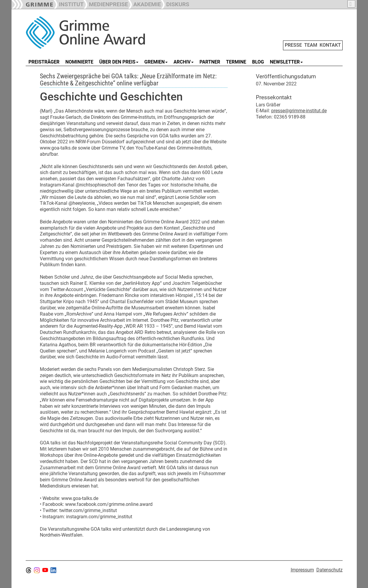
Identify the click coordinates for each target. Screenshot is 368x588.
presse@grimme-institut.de (299, 111)
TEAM (311, 45)
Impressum (302, 570)
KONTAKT (330, 45)
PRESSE (293, 45)
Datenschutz (329, 570)
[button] (106, 4)
